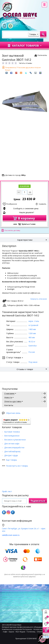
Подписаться (38, 501)
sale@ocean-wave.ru (11, 535)
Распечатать (42, 55)
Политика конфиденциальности (25, 613)
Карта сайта (7, 610)
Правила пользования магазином (26, 610)
